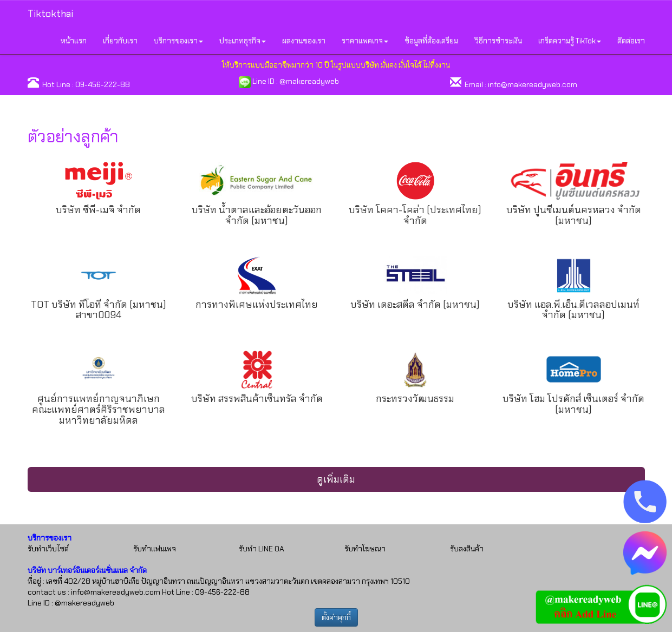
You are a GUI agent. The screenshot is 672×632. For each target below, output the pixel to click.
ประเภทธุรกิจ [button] (243, 41)
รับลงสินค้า (467, 549)
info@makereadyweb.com (533, 84)
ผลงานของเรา (304, 41)
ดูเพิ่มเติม (336, 479)
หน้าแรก (74, 41)
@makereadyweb (309, 81)
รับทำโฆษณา (365, 549)
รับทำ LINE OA (262, 549)
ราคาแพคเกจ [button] (365, 41)
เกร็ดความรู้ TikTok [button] (570, 41)
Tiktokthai (50, 14)
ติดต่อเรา (631, 41)
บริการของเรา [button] (178, 41)
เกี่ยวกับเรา (120, 41)
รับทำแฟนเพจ (155, 549)
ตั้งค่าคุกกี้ (336, 617)
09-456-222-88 (103, 84)
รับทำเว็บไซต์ (48, 549)
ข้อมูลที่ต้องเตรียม (431, 41)
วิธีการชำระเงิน (498, 41)
